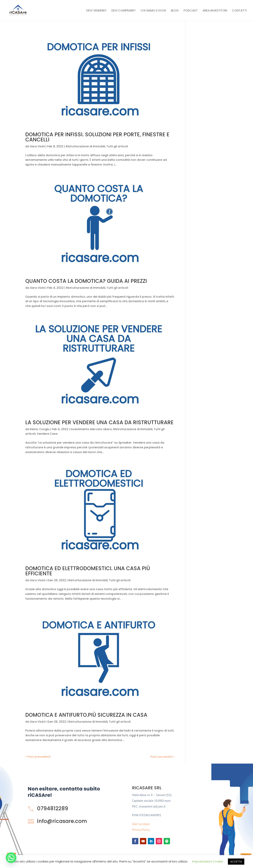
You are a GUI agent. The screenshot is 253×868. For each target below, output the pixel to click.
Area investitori (215, 11)
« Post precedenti (38, 757)
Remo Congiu (40, 429)
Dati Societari (141, 824)
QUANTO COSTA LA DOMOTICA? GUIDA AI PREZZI (86, 281)
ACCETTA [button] (236, 862)
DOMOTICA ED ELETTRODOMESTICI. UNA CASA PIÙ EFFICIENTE (88, 571)
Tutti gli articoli (117, 146)
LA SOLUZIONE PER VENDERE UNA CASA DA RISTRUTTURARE (99, 422)
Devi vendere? (96, 11)
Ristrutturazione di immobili (85, 146)
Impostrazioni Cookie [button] (208, 861)
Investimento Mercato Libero (91, 429)
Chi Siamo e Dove (153, 11)
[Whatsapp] (11, 858)
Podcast (191, 11)
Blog (175, 11)
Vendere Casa (47, 434)
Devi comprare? (124, 11)
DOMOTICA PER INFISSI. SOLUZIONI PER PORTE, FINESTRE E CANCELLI (97, 137)
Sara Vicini (37, 146)
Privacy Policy (141, 830)
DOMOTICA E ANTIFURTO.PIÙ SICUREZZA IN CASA (86, 715)
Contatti (239, 11)
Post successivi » (162, 757)
